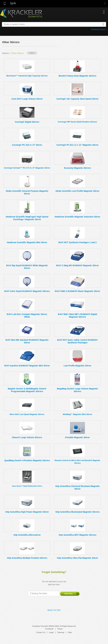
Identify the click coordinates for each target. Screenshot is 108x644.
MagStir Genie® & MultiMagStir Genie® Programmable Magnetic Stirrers (27, 390)
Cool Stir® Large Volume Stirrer (27, 99)
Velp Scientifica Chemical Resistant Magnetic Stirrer (77, 487)
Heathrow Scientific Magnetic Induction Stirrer (78, 217)
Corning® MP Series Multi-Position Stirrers (77, 122)
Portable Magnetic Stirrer (78, 437)
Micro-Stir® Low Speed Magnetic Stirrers (27, 414)
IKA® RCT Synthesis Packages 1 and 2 (77, 242)
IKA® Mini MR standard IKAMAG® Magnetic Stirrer (27, 341)
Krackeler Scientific (21, 13)
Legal (51, 633)
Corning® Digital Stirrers (27, 122)
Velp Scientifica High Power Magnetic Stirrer (27, 512)
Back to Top (54, 610)
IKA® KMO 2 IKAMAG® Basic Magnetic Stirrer (78, 291)
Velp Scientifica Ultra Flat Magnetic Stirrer (77, 558)
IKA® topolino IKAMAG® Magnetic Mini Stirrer (27, 366)
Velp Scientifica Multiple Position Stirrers (27, 558)
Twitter (60, 629)
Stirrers (6, 53)
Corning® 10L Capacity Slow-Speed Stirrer (78, 99)
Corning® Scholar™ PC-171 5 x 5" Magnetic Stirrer (27, 168)
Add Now (70, 594)
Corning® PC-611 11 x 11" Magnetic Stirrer (78, 145)
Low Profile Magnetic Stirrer (77, 366)
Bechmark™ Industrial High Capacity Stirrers (27, 76)
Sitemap (61, 633)
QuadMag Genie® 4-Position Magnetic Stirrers (27, 460)
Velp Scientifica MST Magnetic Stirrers (77, 535)
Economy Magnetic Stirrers (78, 168)
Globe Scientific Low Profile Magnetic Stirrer (77, 191)
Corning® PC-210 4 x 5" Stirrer (27, 145)
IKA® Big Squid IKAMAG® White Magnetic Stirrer (27, 267)
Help (70, 633)
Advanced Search (98, 29)
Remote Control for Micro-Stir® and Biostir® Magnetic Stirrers (77, 462)
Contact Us (41, 633)
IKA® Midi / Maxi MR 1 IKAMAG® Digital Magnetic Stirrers (77, 316)
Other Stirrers (18, 53)
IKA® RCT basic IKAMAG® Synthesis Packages (77, 341)
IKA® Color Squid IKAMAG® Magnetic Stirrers (27, 291)
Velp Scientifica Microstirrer (27, 535)
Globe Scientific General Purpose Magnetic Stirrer (27, 192)
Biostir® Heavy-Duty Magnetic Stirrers (77, 76)
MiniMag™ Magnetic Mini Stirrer (78, 414)
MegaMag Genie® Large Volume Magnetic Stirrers (78, 390)
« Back (32, 53)
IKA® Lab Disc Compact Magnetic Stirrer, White (27, 316)
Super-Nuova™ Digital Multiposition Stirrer (27, 486)
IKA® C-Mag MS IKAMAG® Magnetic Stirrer (77, 265)
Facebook (49, 629)
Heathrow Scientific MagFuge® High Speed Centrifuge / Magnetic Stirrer (27, 218)
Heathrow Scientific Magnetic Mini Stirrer (27, 242)
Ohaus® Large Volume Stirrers (27, 437)
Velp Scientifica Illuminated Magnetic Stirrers (78, 512)
